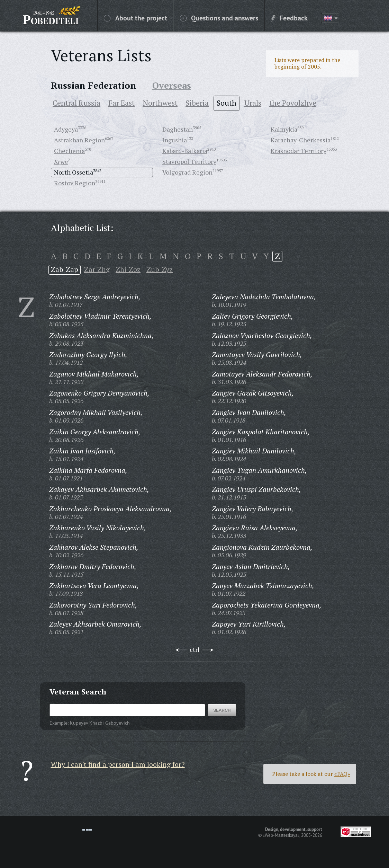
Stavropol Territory (189, 161)
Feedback (289, 18)
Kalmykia (284, 129)
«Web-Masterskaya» (281, 835)
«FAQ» (342, 774)
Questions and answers (219, 18)
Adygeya (66, 129)
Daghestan (178, 129)
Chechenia (69, 151)
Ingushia (175, 140)
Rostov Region (75, 183)
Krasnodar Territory (298, 151)
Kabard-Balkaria (185, 151)
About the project (135, 18)
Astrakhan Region (79, 140)
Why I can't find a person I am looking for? (118, 764)
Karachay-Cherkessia (301, 140)
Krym (61, 161)
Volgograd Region (187, 172)
